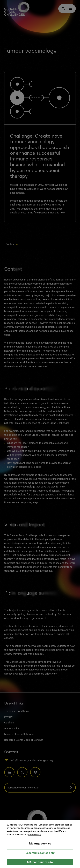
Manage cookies (40, 845)
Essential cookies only (40, 855)
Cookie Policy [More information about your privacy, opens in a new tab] (35, 837)
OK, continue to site (40, 864)
